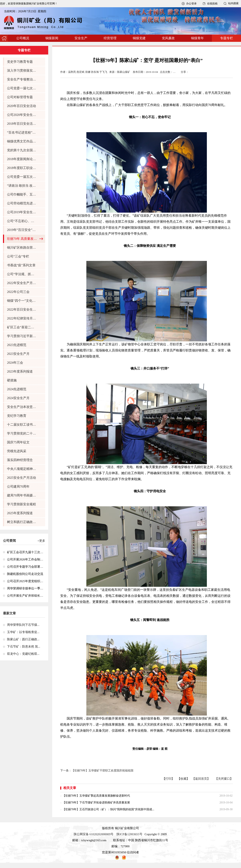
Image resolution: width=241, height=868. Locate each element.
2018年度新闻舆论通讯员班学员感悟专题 (22, 159)
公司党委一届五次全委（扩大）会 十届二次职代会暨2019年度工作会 (22, 177)
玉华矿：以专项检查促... (23, 632)
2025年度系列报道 (20, 513)
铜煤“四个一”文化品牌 (22, 301)
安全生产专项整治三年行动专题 (22, 79)
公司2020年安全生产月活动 (22, 115)
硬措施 (12, 380)
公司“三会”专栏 (18, 256)
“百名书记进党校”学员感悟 (22, 132)
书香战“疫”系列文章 (21, 265)
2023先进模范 (17, 345)
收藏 (183, 779)
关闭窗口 (224, 779)
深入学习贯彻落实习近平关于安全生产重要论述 (22, 71)
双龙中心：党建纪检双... (23, 654)
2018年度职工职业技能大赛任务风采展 (22, 168)
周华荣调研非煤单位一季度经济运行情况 (25, 588)
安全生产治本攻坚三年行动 (22, 407)
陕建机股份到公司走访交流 (25, 574)
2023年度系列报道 (20, 371)
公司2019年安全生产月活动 (22, 212)
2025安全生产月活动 (21, 478)
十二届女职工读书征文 (22, 425)
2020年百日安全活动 (21, 106)
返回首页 (201, 779)
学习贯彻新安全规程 (21, 504)
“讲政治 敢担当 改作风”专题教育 (22, 186)
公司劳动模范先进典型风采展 (22, 203)
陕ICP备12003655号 (129, 834)
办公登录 (191, 4)
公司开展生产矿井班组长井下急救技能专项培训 (25, 596)
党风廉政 (168, 38)
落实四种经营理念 (20, 460)
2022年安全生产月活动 (22, 283)
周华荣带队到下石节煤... (23, 625)
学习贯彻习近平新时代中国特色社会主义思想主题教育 (22, 336)
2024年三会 (15, 363)
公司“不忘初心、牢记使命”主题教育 (22, 221)
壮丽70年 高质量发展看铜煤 (22, 239)
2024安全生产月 (18, 398)
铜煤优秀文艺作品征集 (22, 141)
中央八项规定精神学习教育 (22, 469)
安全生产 (81, 38)
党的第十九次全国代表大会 (22, 150)
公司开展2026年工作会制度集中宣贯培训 (25, 559)
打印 (168, 779)
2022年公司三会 (18, 292)
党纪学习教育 (17, 416)
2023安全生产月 (18, 354)
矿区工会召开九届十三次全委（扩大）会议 (25, 552)
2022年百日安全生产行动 (22, 309)
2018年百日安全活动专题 (22, 124)
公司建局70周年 (18, 487)
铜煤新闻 (52, 38)
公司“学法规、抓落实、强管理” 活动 (22, 274)
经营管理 (110, 38)
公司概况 (23, 38)
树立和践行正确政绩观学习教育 (22, 522)
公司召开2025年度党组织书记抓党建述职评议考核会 (25, 581)
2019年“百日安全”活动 (22, 230)
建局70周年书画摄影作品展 (22, 495)
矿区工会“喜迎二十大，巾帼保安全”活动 (22, 327)
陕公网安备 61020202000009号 (94, 834)
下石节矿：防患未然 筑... (24, 647)
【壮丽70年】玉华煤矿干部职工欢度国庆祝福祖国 (102, 771)
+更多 (41, 541)
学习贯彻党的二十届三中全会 (22, 433)
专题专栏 (227, 38)
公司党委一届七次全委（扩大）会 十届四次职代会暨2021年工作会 (22, 88)
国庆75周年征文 (18, 442)
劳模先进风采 (17, 451)
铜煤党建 (139, 38)
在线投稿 (212, 4)
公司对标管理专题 (20, 97)
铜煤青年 (197, 38)
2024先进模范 (17, 389)
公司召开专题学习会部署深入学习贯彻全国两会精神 (25, 567)
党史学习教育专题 (20, 62)
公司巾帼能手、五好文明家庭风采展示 (22, 194)
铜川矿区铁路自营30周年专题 (22, 248)
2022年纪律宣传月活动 (22, 318)
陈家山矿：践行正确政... (23, 639)
